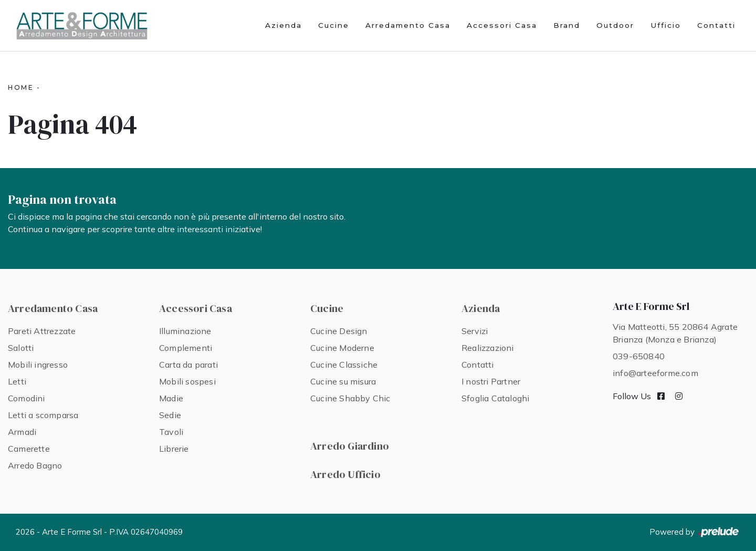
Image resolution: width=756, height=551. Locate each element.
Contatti (716, 25)
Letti (17, 381)
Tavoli (171, 432)
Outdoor (615, 25)
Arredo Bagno (35, 465)
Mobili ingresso (38, 365)
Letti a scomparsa (43, 415)
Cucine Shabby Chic (350, 398)
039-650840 (639, 356)
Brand (567, 25)
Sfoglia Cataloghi (495, 398)
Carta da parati (188, 365)
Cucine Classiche (344, 365)
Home (21, 87)
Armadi (22, 432)
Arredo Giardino (350, 446)
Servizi (475, 331)
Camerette (29, 449)
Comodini (27, 398)
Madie (171, 398)
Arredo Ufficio (345, 474)
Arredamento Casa (408, 25)
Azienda (283, 25)
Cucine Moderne (342, 348)
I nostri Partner (491, 381)
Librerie (174, 449)
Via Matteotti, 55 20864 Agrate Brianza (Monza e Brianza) (675, 333)
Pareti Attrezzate (42, 331)
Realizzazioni (488, 348)
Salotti (21, 348)
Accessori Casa (502, 25)
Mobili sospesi (187, 381)
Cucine (334, 25)
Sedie (170, 415)
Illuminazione (185, 331)
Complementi (186, 348)
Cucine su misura (343, 381)
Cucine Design (339, 331)
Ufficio (666, 25)
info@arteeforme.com (655, 373)
